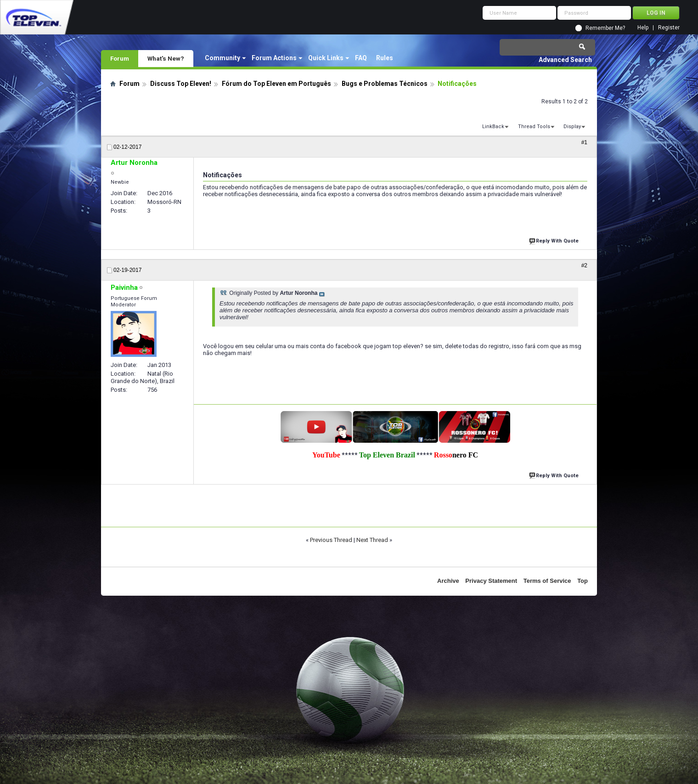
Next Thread (372, 540)
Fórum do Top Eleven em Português (276, 84)
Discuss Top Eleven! (181, 84)
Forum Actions (274, 58)
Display (572, 127)
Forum (120, 58)
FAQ (361, 58)
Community (222, 58)
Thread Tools (534, 127)
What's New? (166, 58)
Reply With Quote (555, 240)
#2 (584, 265)
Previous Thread (331, 540)
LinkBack (493, 127)
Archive (448, 581)
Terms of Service (547, 581)
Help (643, 28)
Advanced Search (565, 60)
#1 (584, 142)
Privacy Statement (491, 581)
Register (669, 28)
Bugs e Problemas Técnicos (385, 84)
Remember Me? (605, 28)
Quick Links (326, 58)
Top (583, 581)
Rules (385, 58)
